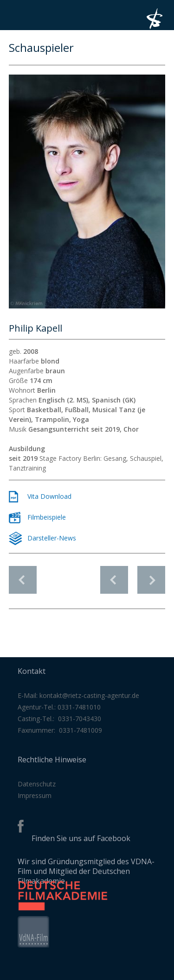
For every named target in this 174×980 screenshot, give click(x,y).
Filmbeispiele (47, 517)
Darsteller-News (52, 538)
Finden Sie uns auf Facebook (81, 838)
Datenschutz (37, 784)
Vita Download (49, 496)
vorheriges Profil (114, 575)
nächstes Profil (151, 575)
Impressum (35, 795)
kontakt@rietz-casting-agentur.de (89, 695)
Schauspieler (23, 580)
